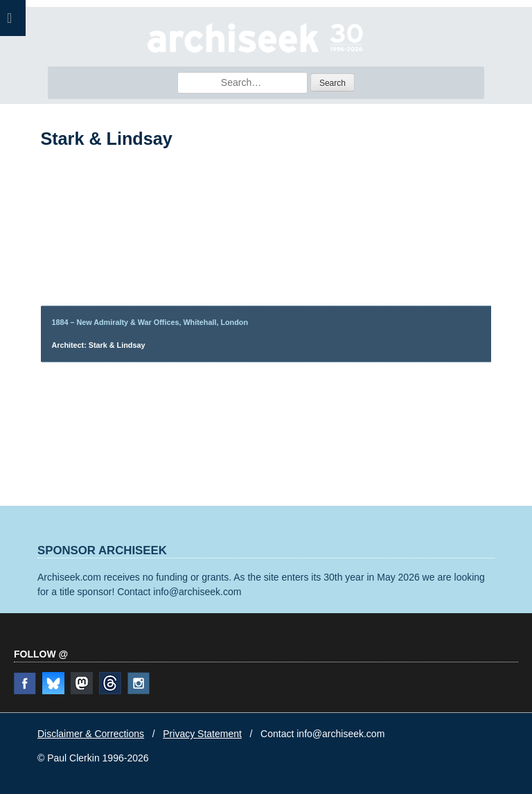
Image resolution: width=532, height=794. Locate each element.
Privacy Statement (202, 734)
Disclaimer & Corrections (91, 734)
